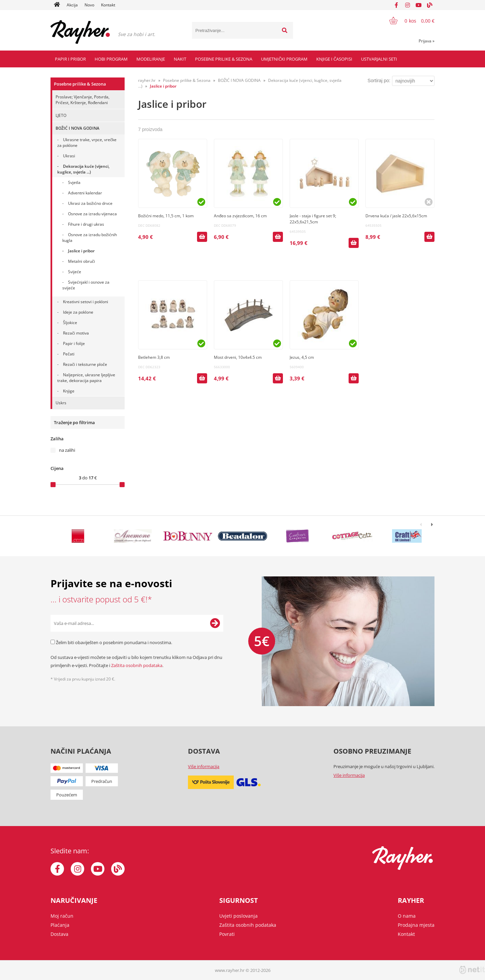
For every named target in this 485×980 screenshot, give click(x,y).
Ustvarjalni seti (379, 59)
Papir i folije (74, 343)
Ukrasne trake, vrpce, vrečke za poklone (87, 143)
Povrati (227, 934)
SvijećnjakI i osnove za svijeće (86, 285)
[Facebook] (396, 5)
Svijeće (75, 272)
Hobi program (111, 59)
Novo (89, 5)
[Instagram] (408, 5)
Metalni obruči (82, 261)
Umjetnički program (284, 59)
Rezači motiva (76, 333)
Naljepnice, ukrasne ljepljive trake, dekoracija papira (86, 378)
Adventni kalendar (85, 193)
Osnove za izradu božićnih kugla (90, 238)
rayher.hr (147, 80)
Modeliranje (151, 59)
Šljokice (70, 323)
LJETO (61, 115)
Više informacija (204, 766)
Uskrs (61, 403)
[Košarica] (408, 21)
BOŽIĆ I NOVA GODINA (77, 128)
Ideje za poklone (78, 312)
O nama (407, 916)
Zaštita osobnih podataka (137, 665)
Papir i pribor (70, 59)
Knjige (69, 391)
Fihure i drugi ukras (86, 224)
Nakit (180, 59)
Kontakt (108, 5)
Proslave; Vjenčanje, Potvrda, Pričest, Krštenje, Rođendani (83, 100)
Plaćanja (60, 925)
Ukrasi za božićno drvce (90, 203)
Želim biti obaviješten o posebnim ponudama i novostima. (114, 642)
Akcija (72, 5)
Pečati (69, 354)
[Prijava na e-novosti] (215, 623)
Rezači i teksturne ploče (85, 364)
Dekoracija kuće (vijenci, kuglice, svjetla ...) (83, 169)
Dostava (59, 934)
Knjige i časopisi (334, 59)
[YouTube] (419, 5)
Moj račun (62, 916)
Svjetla (74, 182)
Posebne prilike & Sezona (224, 59)
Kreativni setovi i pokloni (86, 302)
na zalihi (67, 450)
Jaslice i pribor (81, 251)
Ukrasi (69, 156)
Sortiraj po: (379, 81)
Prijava (427, 41)
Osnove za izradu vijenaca (92, 214)
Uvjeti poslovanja (238, 916)
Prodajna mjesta (416, 925)
